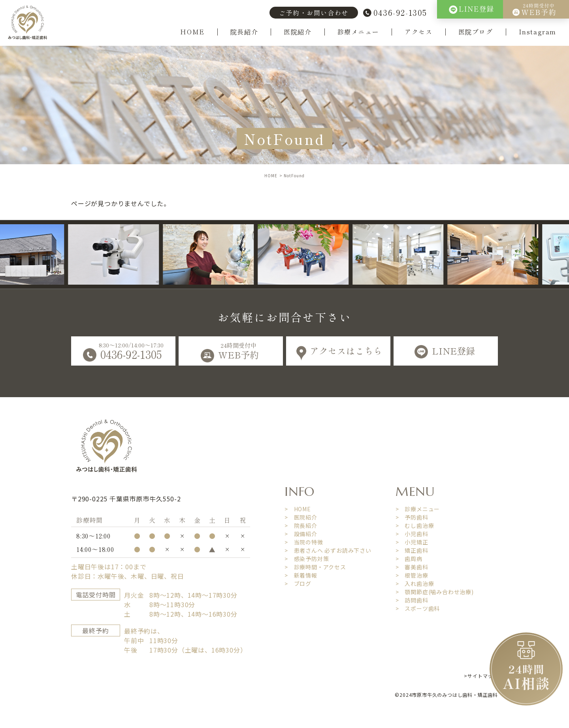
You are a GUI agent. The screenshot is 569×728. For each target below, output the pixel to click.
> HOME (298, 509)
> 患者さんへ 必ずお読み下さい (328, 550)
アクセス (418, 32)
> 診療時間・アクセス (315, 567)
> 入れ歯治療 (415, 584)
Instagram (538, 32)
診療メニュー (358, 32)
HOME (192, 32)
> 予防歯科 (412, 517)
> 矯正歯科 (412, 550)
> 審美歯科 (412, 567)
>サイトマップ (481, 676)
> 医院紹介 (301, 517)
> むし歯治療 (415, 525)
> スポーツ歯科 (418, 608)
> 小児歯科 (412, 534)
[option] (123, 255)
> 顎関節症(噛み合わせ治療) (435, 592)
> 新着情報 (301, 575)
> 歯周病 (409, 559)
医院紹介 (298, 32)
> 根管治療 (412, 575)
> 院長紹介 (301, 525)
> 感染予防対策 (307, 559)
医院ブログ (476, 32)
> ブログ (298, 584)
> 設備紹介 (301, 534)
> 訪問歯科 (412, 600)
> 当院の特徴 (304, 542)
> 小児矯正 (412, 542)
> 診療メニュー (418, 509)
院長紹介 (244, 32)
